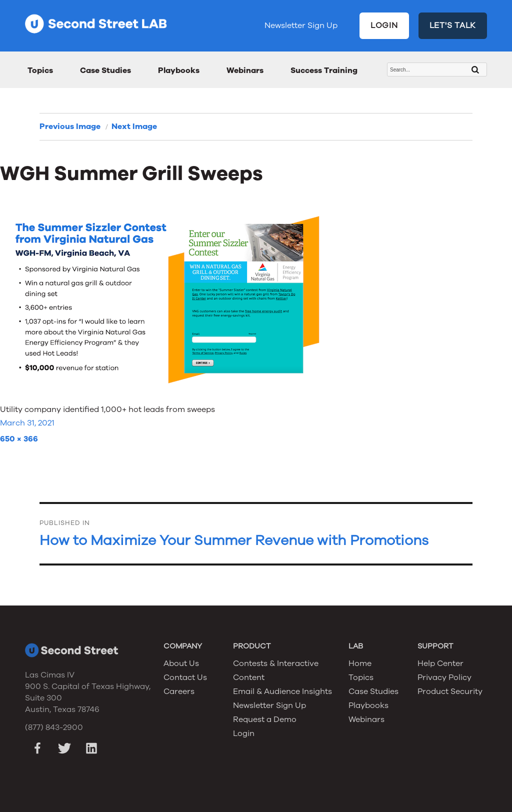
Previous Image (70, 126)
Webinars (245, 70)
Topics (40, 70)
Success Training (324, 70)
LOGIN (384, 25)
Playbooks (179, 70)
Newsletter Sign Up (301, 25)
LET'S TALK (453, 25)
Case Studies (105, 70)
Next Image (134, 126)
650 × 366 (19, 439)
